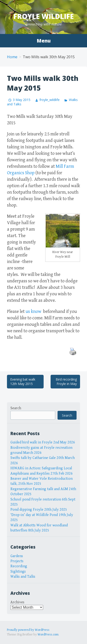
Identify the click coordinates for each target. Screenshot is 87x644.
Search (16, 408)
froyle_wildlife (50, 100)
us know (34, 312)
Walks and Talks (23, 577)
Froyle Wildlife (44, 16)
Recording (19, 566)
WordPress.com (48, 635)
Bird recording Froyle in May (66, 382)
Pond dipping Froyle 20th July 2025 (39, 510)
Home (12, 57)
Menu (44, 41)
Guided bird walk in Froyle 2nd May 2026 (43, 442)
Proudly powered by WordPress (28, 630)
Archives (17, 602)
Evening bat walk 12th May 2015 (23, 382)
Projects (17, 561)
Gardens (17, 556)
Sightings (18, 572)
